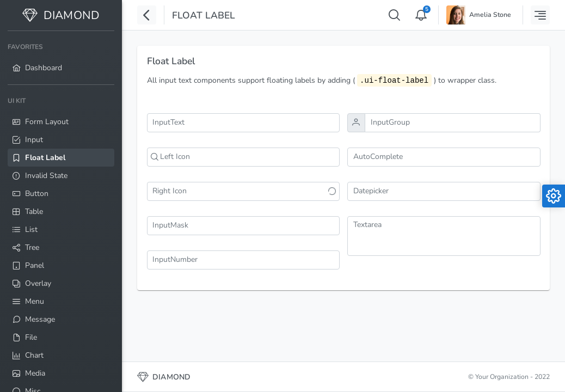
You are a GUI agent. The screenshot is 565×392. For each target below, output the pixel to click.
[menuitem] (61, 58)
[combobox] (444, 157)
